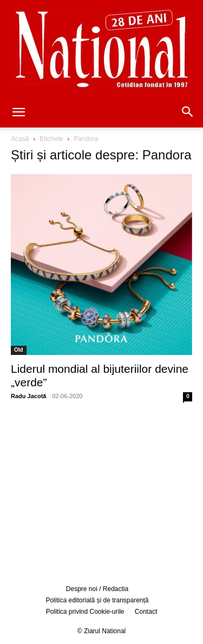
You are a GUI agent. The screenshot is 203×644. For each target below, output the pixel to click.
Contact (146, 612)
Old (19, 350)
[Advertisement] (102, 492)
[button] (18, 113)
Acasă (20, 139)
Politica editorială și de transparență (97, 600)
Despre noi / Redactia (97, 589)
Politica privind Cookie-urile (85, 612)
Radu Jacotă (28, 396)
